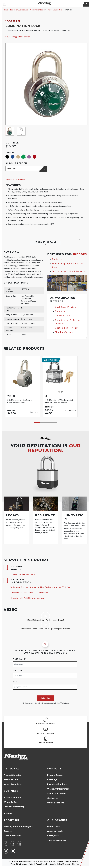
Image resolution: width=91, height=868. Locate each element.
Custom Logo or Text (67, 328)
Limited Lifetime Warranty (23, 574)
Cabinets (57, 259)
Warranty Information (58, 789)
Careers (8, 831)
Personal (12, 769)
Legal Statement (72, 861)
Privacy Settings (57, 861)
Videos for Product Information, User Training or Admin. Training (40, 587)
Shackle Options (64, 332)
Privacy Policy (43, 861)
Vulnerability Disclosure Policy (22, 864)
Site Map (76, 864)
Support (54, 769)
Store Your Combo (57, 794)
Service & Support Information (18, 37)
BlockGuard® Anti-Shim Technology (27, 598)
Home (6, 10)
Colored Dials (63, 316)
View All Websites (57, 840)
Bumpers (60, 311)
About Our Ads (42, 864)
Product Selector (12, 775)
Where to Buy (11, 780)
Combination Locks (37, 10)
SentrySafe (53, 836)
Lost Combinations (57, 784)
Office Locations (56, 803)
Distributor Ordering (14, 807)
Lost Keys (52, 780)
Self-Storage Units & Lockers (68, 271)
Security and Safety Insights (18, 827)
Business (11, 791)
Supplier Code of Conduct (60, 864)
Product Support (56, 775)
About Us (11, 820)
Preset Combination (55, 10)
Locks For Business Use (19, 10)
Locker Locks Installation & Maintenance (29, 593)
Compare (34, 412)
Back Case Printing (66, 307)
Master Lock (53, 827)
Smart (9, 813)
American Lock (55, 831)
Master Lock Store (13, 784)
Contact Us (53, 798)
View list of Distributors (15, 179)
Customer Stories (13, 836)
